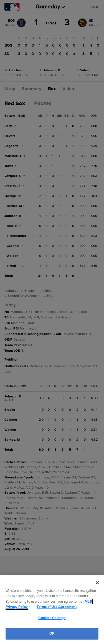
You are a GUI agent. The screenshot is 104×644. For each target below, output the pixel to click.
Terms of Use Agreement (57, 607)
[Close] (97, 583)
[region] (52, 609)
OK (52, 633)
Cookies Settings (52, 618)
